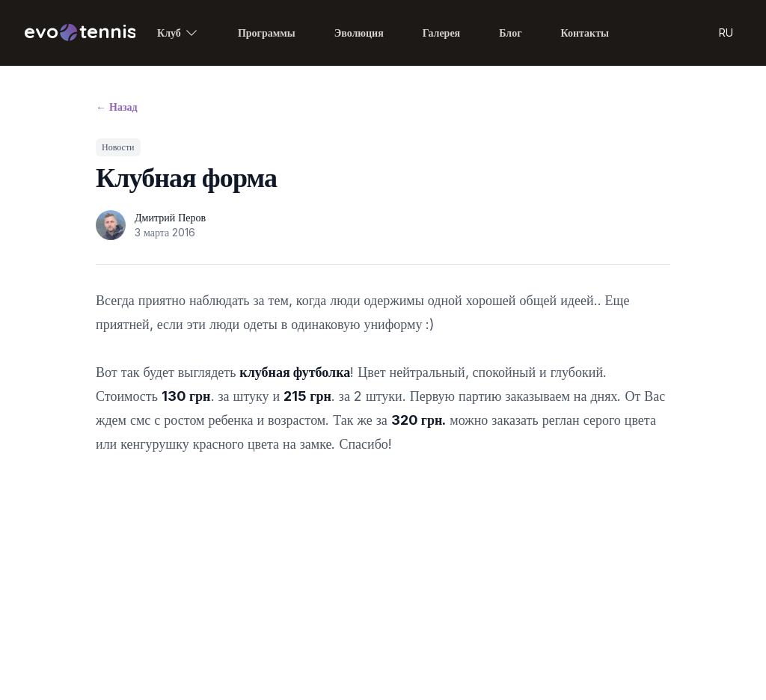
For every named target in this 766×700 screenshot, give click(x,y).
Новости (118, 147)
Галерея (441, 33)
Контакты (585, 33)
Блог (510, 33)
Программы (267, 33)
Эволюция (359, 33)
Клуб (178, 33)
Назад (117, 107)
